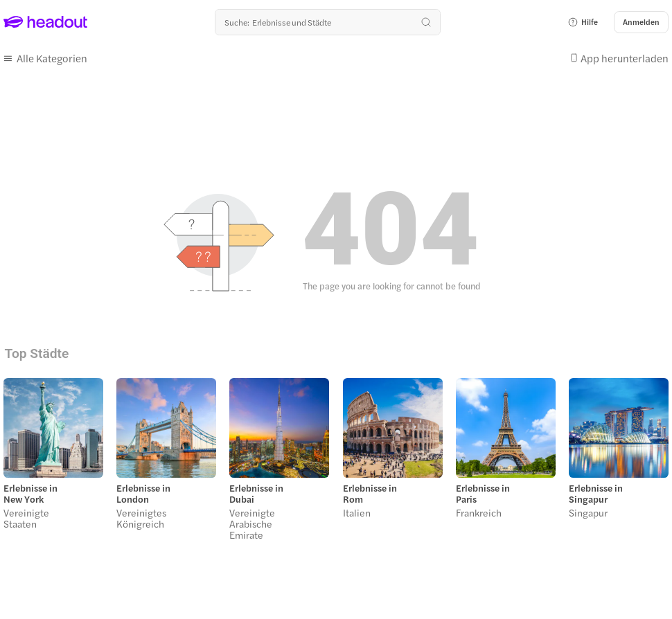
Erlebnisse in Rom (370, 494)
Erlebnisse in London (143, 494)
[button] (583, 22)
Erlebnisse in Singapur (596, 494)
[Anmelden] (641, 22)
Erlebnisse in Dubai (256, 494)
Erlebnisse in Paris (483, 494)
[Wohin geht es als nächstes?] (328, 22)
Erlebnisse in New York (30, 494)
